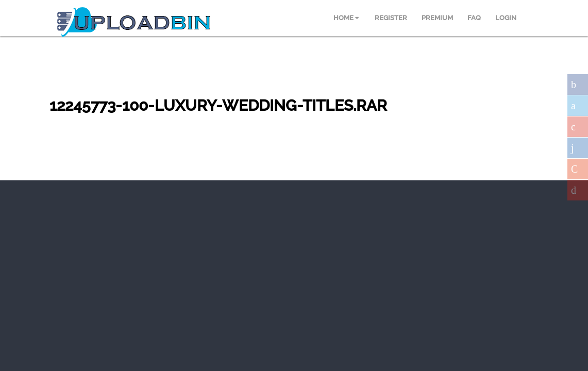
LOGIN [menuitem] (506, 18)
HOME (346, 18)
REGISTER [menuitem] (391, 18)
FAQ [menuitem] (474, 18)
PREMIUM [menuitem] (437, 18)
